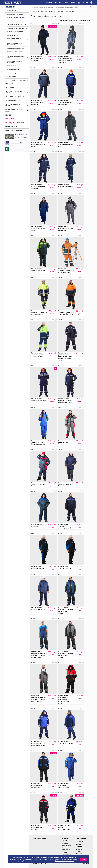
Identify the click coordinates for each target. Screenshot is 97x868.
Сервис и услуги (11, 127)
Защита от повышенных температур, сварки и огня (14, 39)
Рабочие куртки (11, 77)
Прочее (8, 115)
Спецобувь (9, 84)
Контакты (59, 3)
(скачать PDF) (21, 123)
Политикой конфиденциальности (65, 861)
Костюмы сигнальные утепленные (18, 28)
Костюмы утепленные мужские (17, 25)
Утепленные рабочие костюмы (16, 18)
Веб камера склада (20, 134)
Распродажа (10, 123)
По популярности (84, 20)
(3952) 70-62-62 (70, 3)
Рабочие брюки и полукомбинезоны (17, 80)
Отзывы (64, 852)
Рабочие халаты (11, 11)
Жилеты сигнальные (13, 35)
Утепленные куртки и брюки (15, 32)
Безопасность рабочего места (14, 110)
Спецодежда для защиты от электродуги (15, 62)
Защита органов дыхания (15, 97)
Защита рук (10, 88)
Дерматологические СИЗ (14, 101)
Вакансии (79, 844)
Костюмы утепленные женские (17, 21)
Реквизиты (79, 847)
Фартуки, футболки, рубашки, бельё (15, 57)
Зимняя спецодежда (13, 73)
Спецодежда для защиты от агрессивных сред (15, 52)
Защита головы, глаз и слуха (14, 92)
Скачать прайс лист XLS (17, 149)
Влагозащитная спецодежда (15, 48)
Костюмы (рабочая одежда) (15, 14)
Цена (75, 20)
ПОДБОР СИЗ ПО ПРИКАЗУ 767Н (16, 130)
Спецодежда (10, 7)
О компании (80, 842)
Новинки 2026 (10, 119)
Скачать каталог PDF (16, 143)
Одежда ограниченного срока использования (15, 44)
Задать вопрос (66, 855)
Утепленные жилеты (13, 70)
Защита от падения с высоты (13, 105)
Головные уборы (11, 66)
